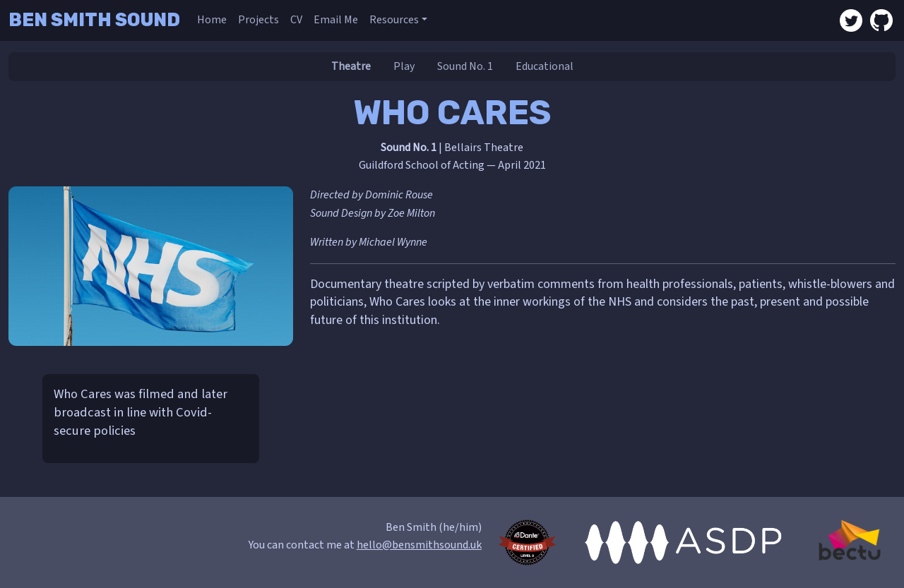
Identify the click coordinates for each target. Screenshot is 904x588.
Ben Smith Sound (94, 20)
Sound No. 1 (465, 66)
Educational (545, 66)
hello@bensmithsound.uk (419, 545)
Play (404, 66)
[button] (398, 20)
